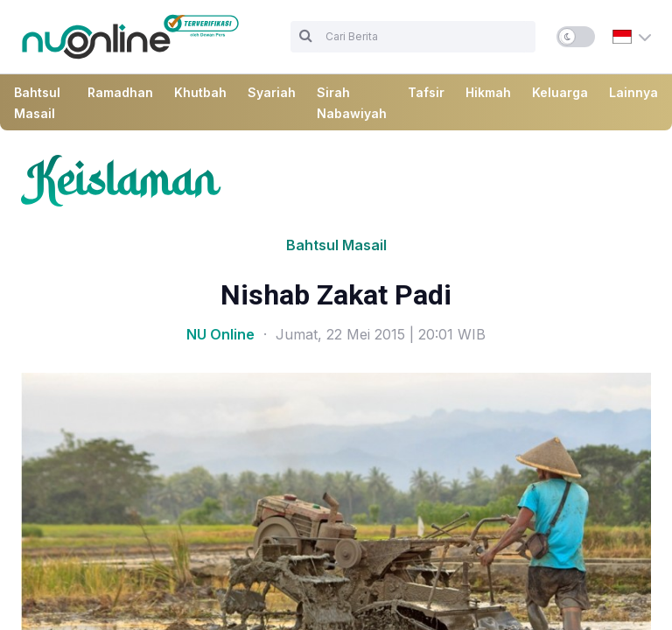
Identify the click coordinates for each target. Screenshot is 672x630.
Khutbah (200, 92)
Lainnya (633, 92)
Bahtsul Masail (336, 245)
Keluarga (560, 92)
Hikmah (488, 92)
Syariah (272, 92)
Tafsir (426, 92)
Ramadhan (120, 92)
